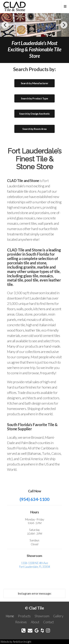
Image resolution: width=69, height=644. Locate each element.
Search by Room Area (34, 129)
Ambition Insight (22, 642)
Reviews (21, 622)
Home (10, 616)
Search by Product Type (34, 98)
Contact (49, 622)
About (35, 622)
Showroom (42, 616)
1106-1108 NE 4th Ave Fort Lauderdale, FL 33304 (34, 565)
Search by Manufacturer (34, 83)
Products (24, 616)
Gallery (58, 616)
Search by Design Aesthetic (34, 114)
